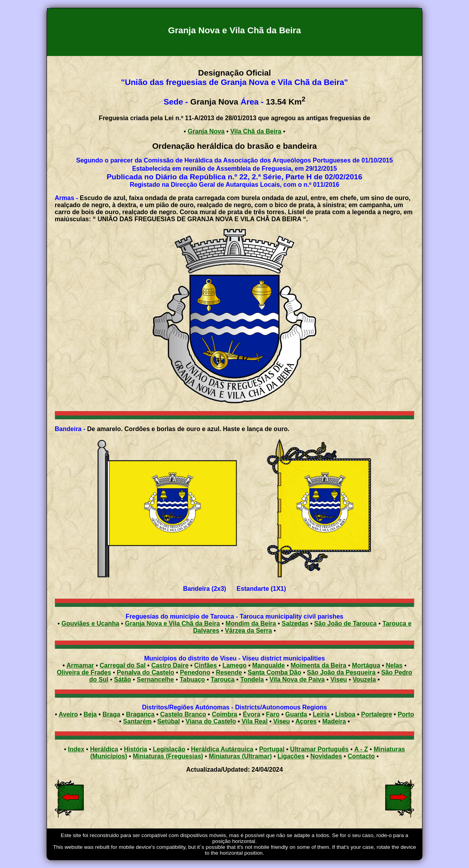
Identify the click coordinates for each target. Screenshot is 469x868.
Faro (273, 714)
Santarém (137, 721)
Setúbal (169, 721)
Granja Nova (206, 131)
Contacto (361, 756)
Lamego (234, 665)
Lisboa (345, 714)
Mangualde (269, 665)
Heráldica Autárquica (222, 749)
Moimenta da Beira (318, 665)
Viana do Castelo (211, 721)
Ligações (291, 756)
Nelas (394, 665)
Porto (406, 714)
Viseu (339, 679)
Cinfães (206, 665)
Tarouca (223, 679)
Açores (306, 721)
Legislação (169, 749)
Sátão (123, 679)
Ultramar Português (319, 749)
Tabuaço (192, 679)
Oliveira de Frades (84, 672)
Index (76, 749)
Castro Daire (170, 665)
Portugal (272, 749)
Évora (251, 714)
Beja (90, 714)
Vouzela (364, 679)
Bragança (140, 714)
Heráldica (104, 749)
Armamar (80, 665)
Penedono (195, 672)
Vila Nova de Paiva (297, 679)
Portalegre (376, 714)
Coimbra (225, 714)
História (135, 749)
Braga (111, 714)
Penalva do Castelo (145, 672)
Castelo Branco (183, 714)
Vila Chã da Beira (256, 131)
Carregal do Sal (123, 665)
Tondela (252, 679)
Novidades (326, 756)
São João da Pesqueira (341, 672)
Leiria (321, 714)
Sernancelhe (155, 679)
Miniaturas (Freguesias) (168, 756)
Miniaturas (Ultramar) (240, 756)
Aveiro (68, 714)
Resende (229, 672)
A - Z (361, 749)
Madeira (334, 721)
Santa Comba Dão (275, 672)
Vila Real (254, 721)
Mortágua (366, 665)
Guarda (296, 714)
